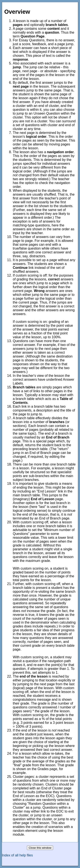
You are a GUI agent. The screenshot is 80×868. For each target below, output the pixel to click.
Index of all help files (17, 855)
